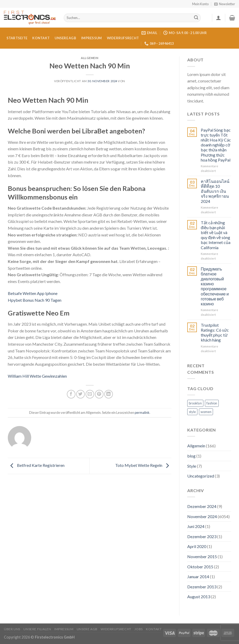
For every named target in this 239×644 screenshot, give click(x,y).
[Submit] (196, 18)
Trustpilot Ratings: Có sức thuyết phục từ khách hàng (215, 333)
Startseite (17, 38)
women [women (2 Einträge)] (206, 412)
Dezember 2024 (202, 506)
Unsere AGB (65, 38)
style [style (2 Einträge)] (192, 412)
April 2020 (197, 546)
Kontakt (41, 38)
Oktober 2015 (200, 567)
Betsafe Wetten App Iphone (33, 293)
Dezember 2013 (202, 587)
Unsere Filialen (37, 629)
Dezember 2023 (202, 536)
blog (191, 456)
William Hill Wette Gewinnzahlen (37, 376)
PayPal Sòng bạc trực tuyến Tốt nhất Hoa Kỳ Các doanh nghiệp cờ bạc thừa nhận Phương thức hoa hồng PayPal (216, 145)
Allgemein (196, 446)
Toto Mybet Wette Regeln (143, 465)
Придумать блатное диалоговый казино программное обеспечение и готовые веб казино (215, 286)
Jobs (138, 629)
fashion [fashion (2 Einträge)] (212, 403)
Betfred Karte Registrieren (36, 465)
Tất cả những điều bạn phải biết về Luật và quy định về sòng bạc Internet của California (216, 235)
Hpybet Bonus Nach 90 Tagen (35, 300)
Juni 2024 (196, 526)
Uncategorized (201, 476)
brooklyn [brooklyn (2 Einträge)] (195, 403)
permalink (142, 413)
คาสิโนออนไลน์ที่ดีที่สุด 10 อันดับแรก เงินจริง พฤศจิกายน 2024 (215, 191)
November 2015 (202, 556)
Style (192, 466)
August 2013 (199, 597)
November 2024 (202, 516)
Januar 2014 (198, 577)
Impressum (91, 38)
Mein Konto (200, 4)
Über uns (12, 629)
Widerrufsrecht (123, 38)
